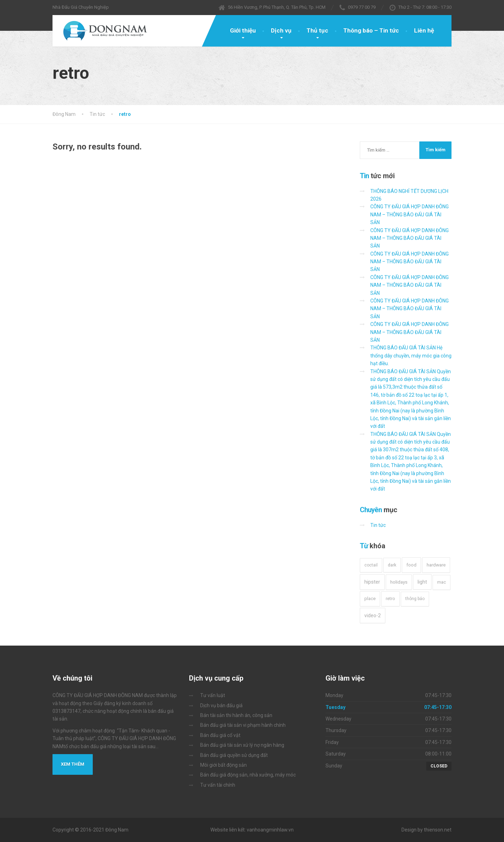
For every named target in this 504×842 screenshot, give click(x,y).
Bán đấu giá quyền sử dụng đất (234, 755)
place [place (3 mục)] (370, 599)
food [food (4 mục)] (411, 565)
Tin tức (378, 525)
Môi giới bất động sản (223, 765)
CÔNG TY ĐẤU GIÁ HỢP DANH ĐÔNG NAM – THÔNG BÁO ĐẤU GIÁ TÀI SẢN (409, 214)
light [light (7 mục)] (422, 582)
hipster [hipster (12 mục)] (372, 582)
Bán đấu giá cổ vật (220, 735)
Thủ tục (317, 30)
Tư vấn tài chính (218, 785)
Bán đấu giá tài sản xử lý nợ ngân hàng (242, 745)
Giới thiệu (243, 30)
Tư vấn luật (213, 695)
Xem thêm (73, 764)
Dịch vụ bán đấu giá (221, 705)
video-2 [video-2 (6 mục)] (373, 615)
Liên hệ (424, 30)
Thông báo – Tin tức (371, 30)
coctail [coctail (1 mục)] (371, 565)
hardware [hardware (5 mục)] (436, 565)
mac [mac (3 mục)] (442, 582)
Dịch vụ (281, 30)
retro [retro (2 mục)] (390, 599)
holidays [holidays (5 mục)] (399, 582)
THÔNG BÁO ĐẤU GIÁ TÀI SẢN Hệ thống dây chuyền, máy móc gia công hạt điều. (411, 356)
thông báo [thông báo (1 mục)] (415, 599)
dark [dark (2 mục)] (392, 565)
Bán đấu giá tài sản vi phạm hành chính (243, 725)
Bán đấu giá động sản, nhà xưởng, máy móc (248, 775)
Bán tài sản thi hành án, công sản (236, 715)
